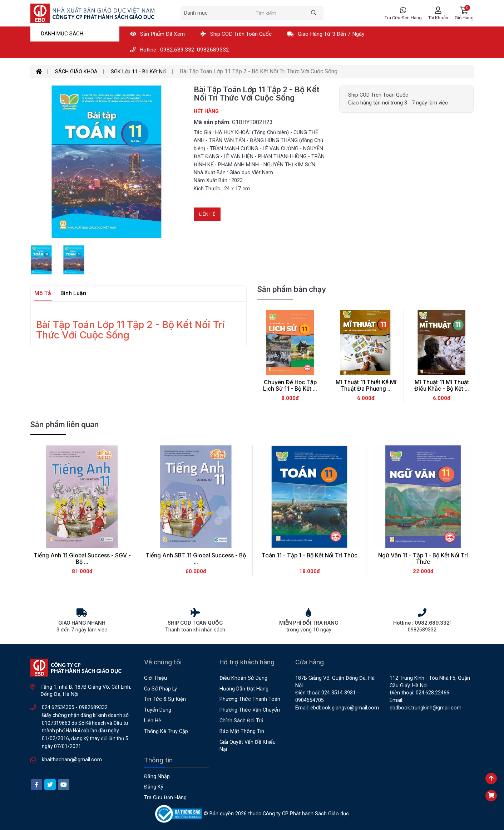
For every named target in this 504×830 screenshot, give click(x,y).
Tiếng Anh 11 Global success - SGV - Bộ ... (82, 559)
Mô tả (43, 293)
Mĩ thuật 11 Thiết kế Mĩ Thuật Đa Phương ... (366, 386)
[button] (464, 13)
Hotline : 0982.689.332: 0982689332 (180, 50)
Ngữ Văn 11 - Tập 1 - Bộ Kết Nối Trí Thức (423, 559)
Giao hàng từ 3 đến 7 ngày (326, 34)
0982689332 (93, 707)
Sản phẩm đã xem (157, 34)
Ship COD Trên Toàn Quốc (236, 34)
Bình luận (73, 293)
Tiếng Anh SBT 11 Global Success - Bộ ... (196, 559)
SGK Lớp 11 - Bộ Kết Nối (139, 72)
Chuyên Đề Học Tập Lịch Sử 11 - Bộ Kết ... (290, 386)
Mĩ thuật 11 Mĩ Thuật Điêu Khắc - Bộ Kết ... (442, 386)
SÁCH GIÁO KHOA (76, 72)
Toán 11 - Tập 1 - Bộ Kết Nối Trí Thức (310, 555)
